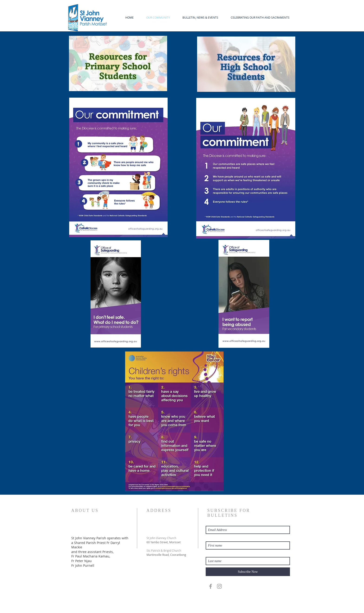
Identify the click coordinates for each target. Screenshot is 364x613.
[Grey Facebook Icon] (211, 586)
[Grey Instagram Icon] (219, 586)
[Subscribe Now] (248, 572)
